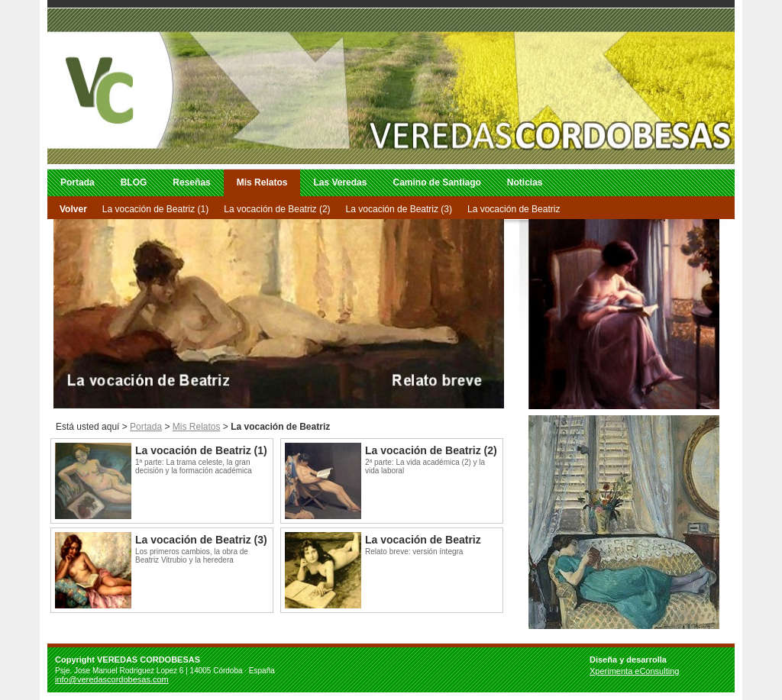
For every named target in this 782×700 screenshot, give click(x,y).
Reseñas (191, 182)
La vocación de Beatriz (514, 209)
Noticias (525, 182)
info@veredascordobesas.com (112, 679)
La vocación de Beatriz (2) (277, 209)
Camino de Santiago (436, 182)
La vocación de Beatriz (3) (399, 209)
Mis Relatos (262, 182)
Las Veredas (340, 182)
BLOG (134, 182)
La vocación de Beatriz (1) (155, 209)
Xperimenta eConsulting (634, 671)
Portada (78, 182)
